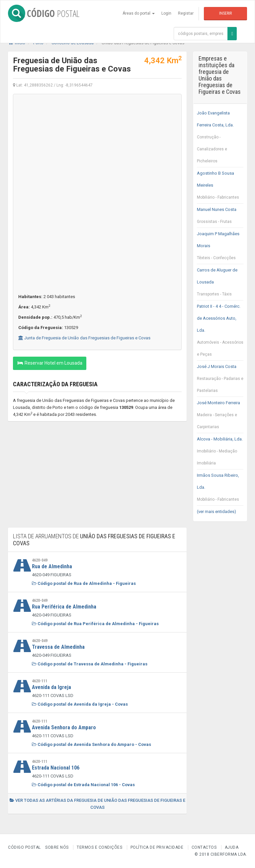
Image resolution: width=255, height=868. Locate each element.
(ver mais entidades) (216, 512)
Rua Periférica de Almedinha (64, 607)
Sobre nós (57, 847)
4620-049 (40, 560)
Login (166, 13)
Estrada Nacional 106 (56, 768)
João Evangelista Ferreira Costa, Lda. (220, 139)
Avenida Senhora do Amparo (64, 727)
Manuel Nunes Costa (220, 217)
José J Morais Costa (220, 380)
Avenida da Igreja (51, 687)
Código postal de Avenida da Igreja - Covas (80, 704)
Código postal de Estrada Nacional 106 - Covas (83, 785)
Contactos (204, 847)
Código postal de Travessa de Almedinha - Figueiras (90, 664)
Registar (186, 13)
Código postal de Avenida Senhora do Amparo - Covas (91, 744)
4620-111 (40, 681)
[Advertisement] (97, 478)
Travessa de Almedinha (58, 647)
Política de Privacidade (157, 847)
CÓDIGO (44, 13)
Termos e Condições (99, 847)
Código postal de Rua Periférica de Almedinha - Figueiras (95, 624)
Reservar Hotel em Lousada (50, 363)
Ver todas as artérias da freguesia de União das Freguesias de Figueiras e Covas (97, 804)
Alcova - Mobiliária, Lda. (220, 453)
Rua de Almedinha (52, 566)
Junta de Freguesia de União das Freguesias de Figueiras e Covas (84, 338)
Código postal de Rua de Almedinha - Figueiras (84, 583)
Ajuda (232, 847)
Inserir (225, 13)
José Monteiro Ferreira (220, 417)
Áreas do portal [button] (139, 13)
